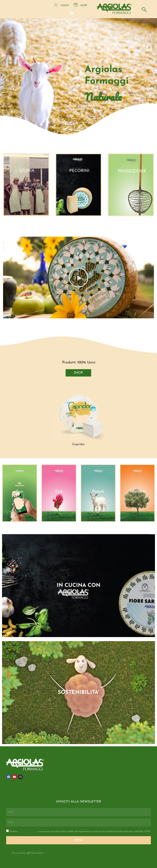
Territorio (137, 492)
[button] (71, 13)
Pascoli (98, 492)
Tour (20, 492)
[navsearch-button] (143, 9)
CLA (59, 492)
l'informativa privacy (28, 832)
